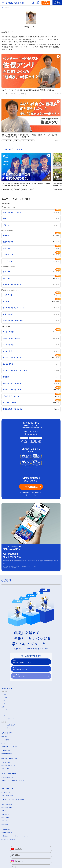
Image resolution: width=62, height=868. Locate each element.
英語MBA (4, 707)
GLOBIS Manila (5, 817)
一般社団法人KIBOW (7, 833)
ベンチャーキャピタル (7, 777)
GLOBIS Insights (6, 769)
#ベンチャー (14, 94)
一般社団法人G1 (6, 829)
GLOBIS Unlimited (6, 728)
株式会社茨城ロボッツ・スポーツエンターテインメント (15, 836)
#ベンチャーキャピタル (27, 141)
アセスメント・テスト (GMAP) (9, 747)
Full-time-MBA (6, 716)
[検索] (33, 3)
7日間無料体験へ (46, 3)
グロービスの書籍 (6, 762)
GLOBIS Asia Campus (7, 807)
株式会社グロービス (7, 792)
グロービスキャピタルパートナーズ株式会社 (13, 799)
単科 (30, 669)
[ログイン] (38, 3)
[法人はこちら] (57, 3)
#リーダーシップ (7, 141)
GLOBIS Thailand (6, 821)
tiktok (15, 855)
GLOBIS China (5, 811)
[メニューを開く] (3, 3)
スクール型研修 (5, 740)
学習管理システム (6, 750)
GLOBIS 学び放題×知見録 (8, 725)
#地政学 (17, 189)
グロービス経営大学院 (7, 796)
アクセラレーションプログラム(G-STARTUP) (13, 781)
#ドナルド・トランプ (28, 189)
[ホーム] (2, 7)
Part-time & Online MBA (9, 719)
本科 (30, 662)
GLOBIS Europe (6, 814)
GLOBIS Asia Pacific (7, 804)
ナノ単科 (30, 676)
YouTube (16, 849)
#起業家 (22, 94)
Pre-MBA (5, 713)
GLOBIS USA (5, 824)
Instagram (17, 861)
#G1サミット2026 (7, 189)
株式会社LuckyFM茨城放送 (8, 839)
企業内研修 (4, 737)
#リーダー (5, 94)
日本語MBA (4, 695)
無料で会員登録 (31, 487)
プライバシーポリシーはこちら (10, 568)
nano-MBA (5, 710)
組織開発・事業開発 (7, 753)
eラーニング (5, 743)
